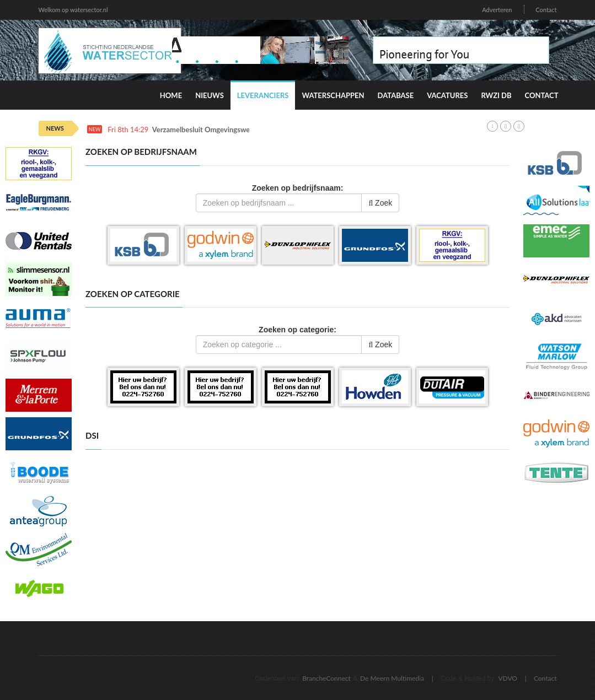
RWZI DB (496, 95)
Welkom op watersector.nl (73, 10)
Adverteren (497, 10)
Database (396, 95)
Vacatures (447, 95)
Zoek (380, 203)
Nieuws (210, 95)
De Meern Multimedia (392, 678)
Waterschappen (333, 95)
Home (171, 95)
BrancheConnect (326, 678)
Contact (546, 10)
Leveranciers (263, 95)
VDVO (508, 678)
